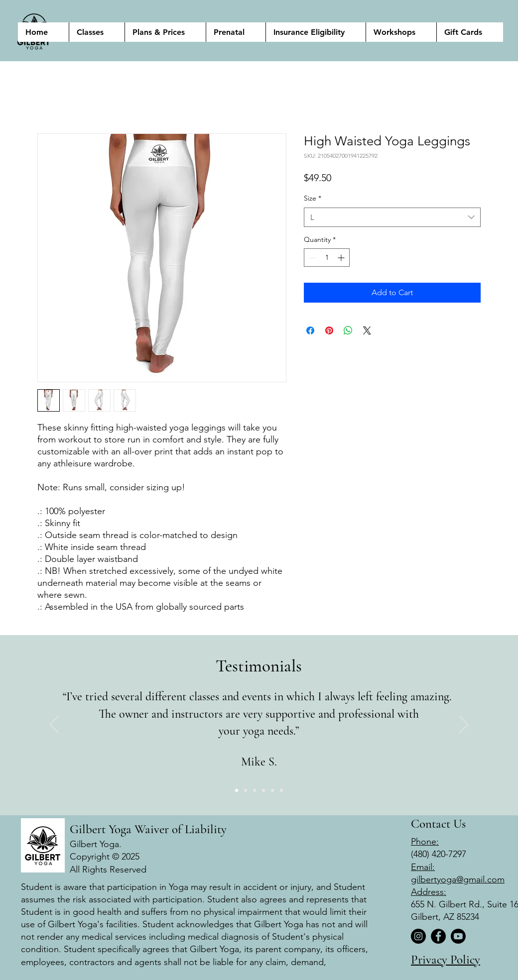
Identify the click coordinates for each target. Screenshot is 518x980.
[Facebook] (438, 936)
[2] (246, 790)
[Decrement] (312, 258)
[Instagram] (418, 936)
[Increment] (342, 258)
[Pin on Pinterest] (329, 330)
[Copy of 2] (263, 790)
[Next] (464, 725)
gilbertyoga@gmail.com (458, 879)
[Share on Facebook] (310, 330)
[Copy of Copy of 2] (281, 790)
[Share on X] (367, 330)
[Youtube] (458, 936)
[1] (237, 790)
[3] (255, 790)
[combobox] (392, 217)
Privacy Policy (446, 960)
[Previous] (54, 725)
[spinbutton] (327, 258)
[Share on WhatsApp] (348, 330)
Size (313, 198)
